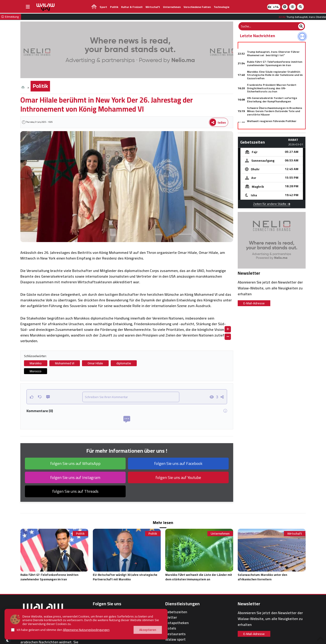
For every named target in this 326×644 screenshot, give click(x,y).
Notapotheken (177, 623)
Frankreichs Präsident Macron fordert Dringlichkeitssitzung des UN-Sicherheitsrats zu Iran (272, 88)
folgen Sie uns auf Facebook (178, 463)
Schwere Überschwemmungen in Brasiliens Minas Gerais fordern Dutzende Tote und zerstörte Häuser (275, 111)
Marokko (36, 363)
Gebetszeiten (176, 612)
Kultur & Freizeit (132, 7)
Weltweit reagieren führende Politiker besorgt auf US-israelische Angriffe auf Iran (276, 123)
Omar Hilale (95, 363)
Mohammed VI (65, 363)
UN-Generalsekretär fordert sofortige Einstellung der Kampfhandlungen (272, 100)
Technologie (222, 7)
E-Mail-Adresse (254, 303)
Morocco (36, 371)
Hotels (171, 628)
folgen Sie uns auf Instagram (75, 477)
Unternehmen (172, 7)
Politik (114, 7)
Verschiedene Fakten (197, 7)
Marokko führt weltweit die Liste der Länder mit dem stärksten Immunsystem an (199, 577)
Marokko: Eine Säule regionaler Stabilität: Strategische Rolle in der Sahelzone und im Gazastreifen (275, 75)
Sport (103, 7)
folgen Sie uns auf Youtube (178, 477)
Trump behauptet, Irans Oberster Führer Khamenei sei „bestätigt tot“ (273, 53)
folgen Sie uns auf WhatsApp (75, 463)
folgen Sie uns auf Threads (75, 491)
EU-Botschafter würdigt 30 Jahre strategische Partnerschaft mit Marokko (125, 577)
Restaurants (175, 634)
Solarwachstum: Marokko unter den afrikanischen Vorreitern (262, 577)
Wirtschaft (153, 7)
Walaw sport (175, 639)
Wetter (171, 617)
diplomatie (124, 363)
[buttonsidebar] (28, 7)
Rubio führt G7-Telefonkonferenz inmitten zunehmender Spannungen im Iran (275, 63)
